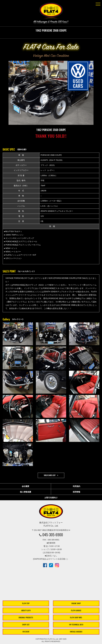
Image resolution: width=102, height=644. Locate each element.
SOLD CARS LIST (50, 475)
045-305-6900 (53, 535)
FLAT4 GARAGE (76, 610)
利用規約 (76, 486)
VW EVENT (26, 632)
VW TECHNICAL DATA (76, 625)
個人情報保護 (25, 492)
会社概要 (25, 486)
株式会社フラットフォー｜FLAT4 (51, 11)
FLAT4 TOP (26, 603)
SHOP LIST (26, 625)
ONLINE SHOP (76, 603)
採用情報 (76, 492)
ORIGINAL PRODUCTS (26, 618)
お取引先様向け (51, 498)
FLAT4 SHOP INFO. (76, 618)
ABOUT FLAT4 (26, 610)
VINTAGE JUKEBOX (76, 632)
